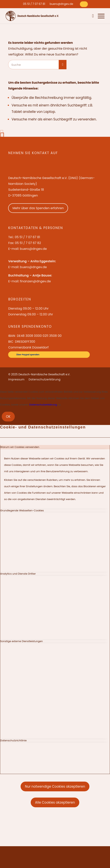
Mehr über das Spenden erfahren (38, 208)
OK (8, 417)
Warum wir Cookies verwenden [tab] (20, 447)
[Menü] (99, 16)
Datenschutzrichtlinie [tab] (13, 740)
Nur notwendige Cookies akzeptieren (55, 786)
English (76, 16)
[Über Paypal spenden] (84, 4)
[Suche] (92, 16)
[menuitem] (34, 4)
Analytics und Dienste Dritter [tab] (18, 574)
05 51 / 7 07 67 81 (34, 4)
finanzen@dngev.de (35, 281)
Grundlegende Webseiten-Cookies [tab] (22, 510)
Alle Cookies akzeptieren (55, 802)
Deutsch (85, 16)
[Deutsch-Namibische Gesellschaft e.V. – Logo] (32, 16)
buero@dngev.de (61, 4)
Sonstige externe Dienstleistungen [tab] (21, 641)
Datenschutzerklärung (43, 405)
